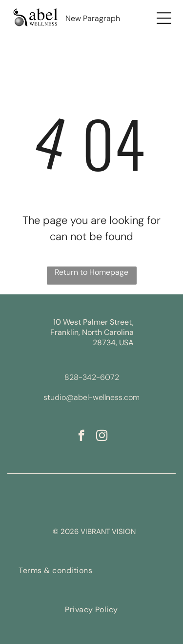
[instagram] (102, 437)
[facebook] (81, 437)
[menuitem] (56, 570)
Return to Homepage (91, 272)
